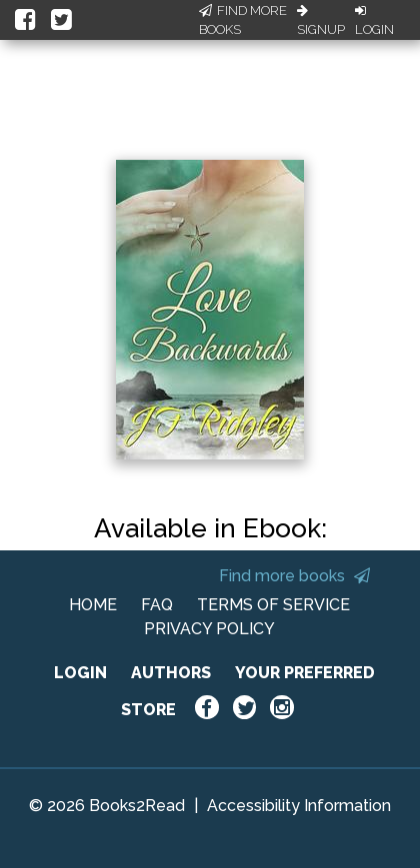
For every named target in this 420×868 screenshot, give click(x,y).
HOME (93, 605)
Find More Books (243, 20)
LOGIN (80, 673)
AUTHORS (171, 673)
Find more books (294, 576)
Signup (321, 21)
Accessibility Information (299, 806)
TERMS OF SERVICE (273, 605)
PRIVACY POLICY (209, 629)
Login (374, 21)
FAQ (157, 605)
